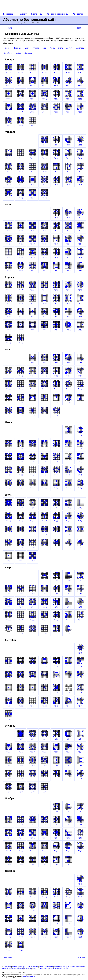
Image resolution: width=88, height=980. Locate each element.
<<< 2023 (8, 28)
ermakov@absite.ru (29, 977)
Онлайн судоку (33, 967)
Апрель (36, 48)
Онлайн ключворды (46, 967)
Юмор (34, 969)
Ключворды (37, 14)
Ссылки (66, 969)
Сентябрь (80, 48)
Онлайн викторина (56, 969)
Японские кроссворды (58, 14)
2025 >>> (81, 28)
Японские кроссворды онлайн (64, 967)
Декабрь (28, 53)
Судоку (23, 14)
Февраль (18, 48)
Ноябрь (18, 53)
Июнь (52, 48)
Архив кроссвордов (16, 969)
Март (27, 48)
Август (69, 48)
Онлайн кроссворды (19, 967)
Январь (7, 48)
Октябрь (8, 53)
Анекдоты (78, 14)
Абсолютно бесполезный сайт (30, 20)
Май (44, 48)
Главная (8, 967)
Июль (61, 48)
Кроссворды (9, 14)
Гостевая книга (43, 969)
